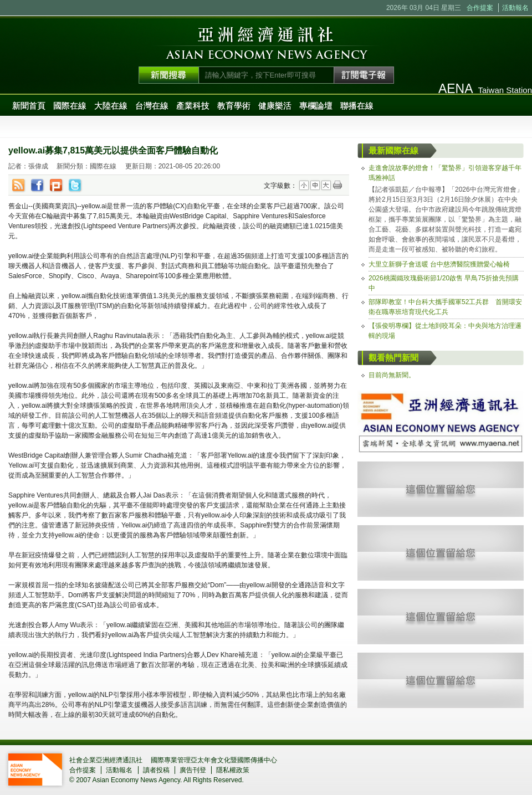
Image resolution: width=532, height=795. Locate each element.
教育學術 (234, 106)
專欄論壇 (316, 106)
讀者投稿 (156, 770)
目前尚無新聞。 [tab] (392, 375)
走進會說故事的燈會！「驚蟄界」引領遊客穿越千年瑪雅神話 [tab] (445, 173)
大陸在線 (111, 106)
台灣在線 (152, 106)
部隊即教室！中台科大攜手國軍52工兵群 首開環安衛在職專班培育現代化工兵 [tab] (445, 307)
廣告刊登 (193, 770)
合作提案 (480, 8)
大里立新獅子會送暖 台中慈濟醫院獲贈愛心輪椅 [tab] (439, 264)
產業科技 (193, 106)
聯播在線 (357, 106)
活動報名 (515, 8)
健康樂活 (275, 106)
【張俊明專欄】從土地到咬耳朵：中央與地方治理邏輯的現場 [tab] (445, 331)
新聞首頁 (29, 106)
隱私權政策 (233, 770)
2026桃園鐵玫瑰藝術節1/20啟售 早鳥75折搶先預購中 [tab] (444, 283)
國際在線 (70, 106)
